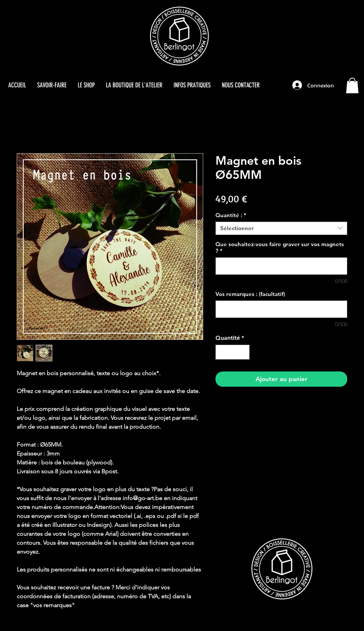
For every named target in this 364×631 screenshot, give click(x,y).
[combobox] (281, 228)
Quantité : (231, 215)
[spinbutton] (233, 352)
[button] (352, 86)
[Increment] (243, 352)
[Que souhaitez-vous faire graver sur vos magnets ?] (281, 266)
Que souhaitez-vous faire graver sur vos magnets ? (280, 248)
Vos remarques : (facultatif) (250, 294)
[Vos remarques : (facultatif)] (281, 309)
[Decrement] (222, 352)
